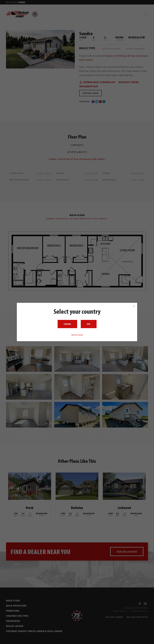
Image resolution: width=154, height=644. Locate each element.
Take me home (77, 335)
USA (89, 324)
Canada (67, 324)
